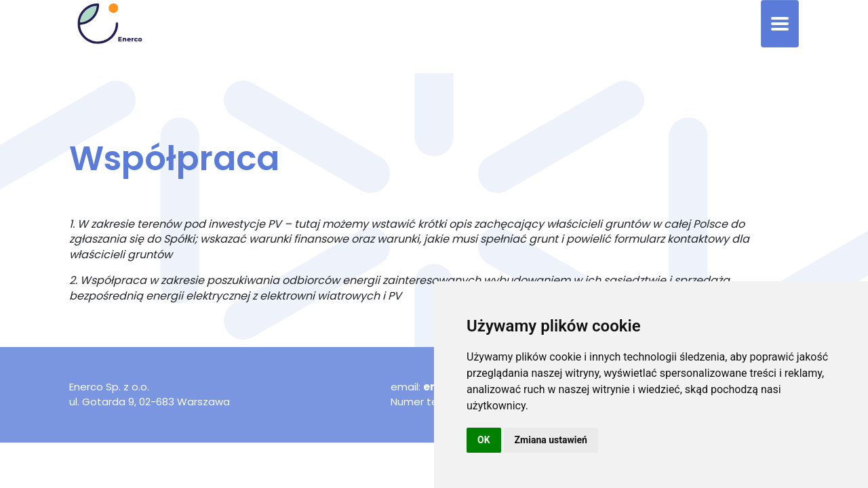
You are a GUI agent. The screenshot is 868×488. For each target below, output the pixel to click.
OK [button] (484, 440)
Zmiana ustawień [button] (551, 440)
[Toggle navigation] (780, 24)
